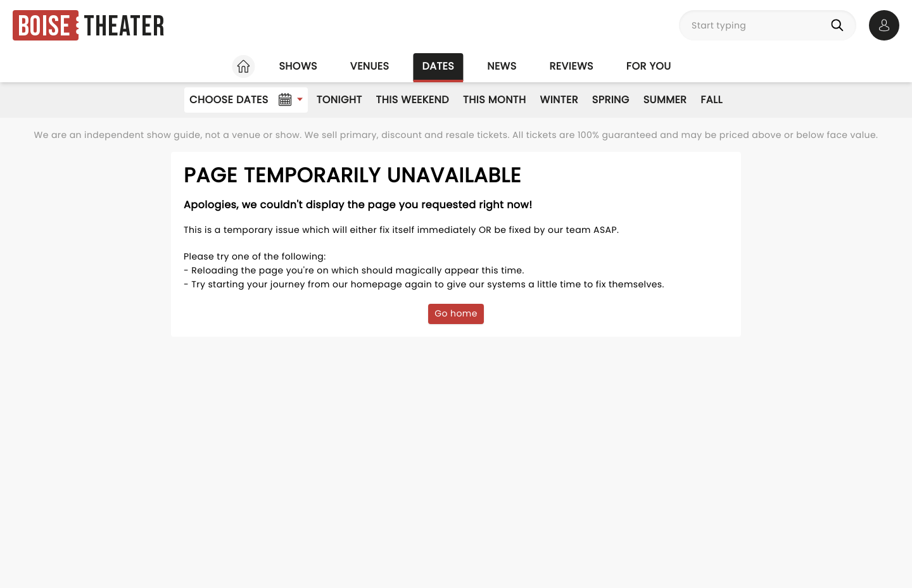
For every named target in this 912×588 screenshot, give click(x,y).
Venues (370, 66)
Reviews (572, 66)
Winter (559, 100)
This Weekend (413, 100)
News (502, 66)
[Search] (840, 25)
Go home (456, 313)
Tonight (339, 100)
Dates (438, 66)
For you (649, 66)
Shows (298, 66)
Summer (665, 100)
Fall (712, 100)
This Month (494, 100)
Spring (611, 100)
